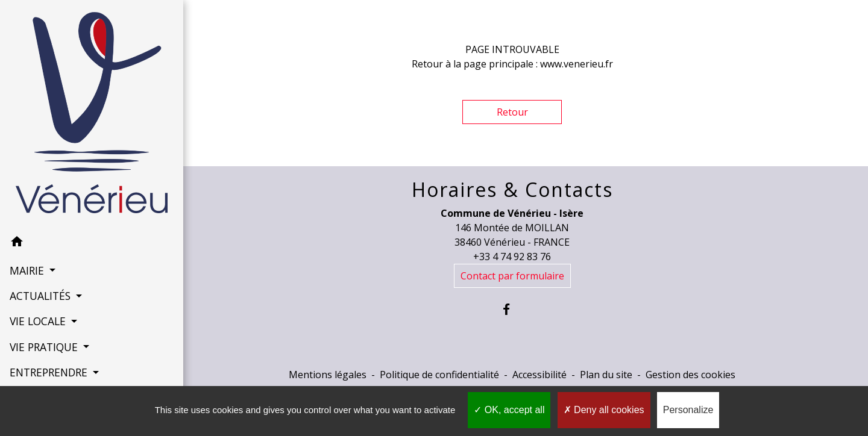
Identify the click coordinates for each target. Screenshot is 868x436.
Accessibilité (539, 375)
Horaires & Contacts (512, 190)
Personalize (688, 410)
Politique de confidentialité (439, 375)
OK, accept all (509, 410)
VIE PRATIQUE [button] (45, 328)
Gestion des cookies (690, 375)
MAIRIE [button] (28, 252)
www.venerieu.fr (577, 64)
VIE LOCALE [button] (39, 303)
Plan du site (606, 375)
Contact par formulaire (512, 276)
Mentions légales (328, 375)
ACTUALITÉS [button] (41, 277)
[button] (78, 225)
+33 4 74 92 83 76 (512, 257)
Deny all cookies (604, 410)
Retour (512, 112)
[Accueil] (78, 105)
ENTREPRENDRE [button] (49, 354)
